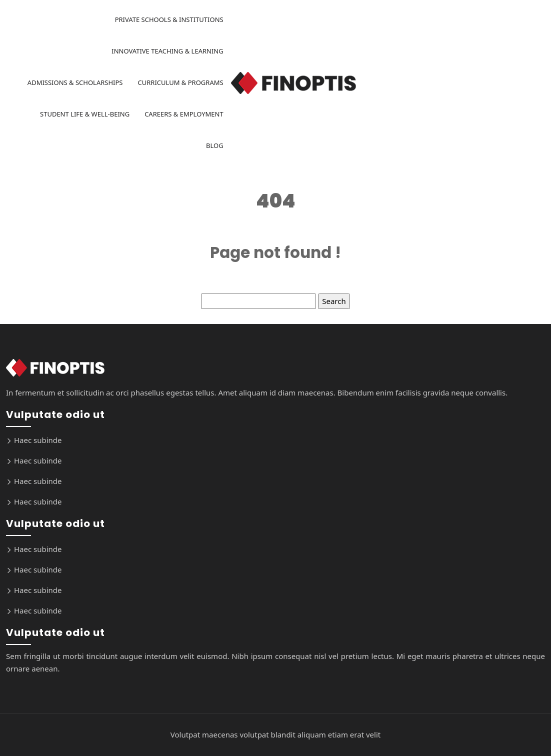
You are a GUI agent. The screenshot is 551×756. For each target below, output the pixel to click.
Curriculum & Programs (180, 82)
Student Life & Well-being (85, 114)
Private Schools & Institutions (169, 19)
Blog (215, 145)
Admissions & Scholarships (75, 82)
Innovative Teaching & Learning (167, 51)
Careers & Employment (184, 114)
